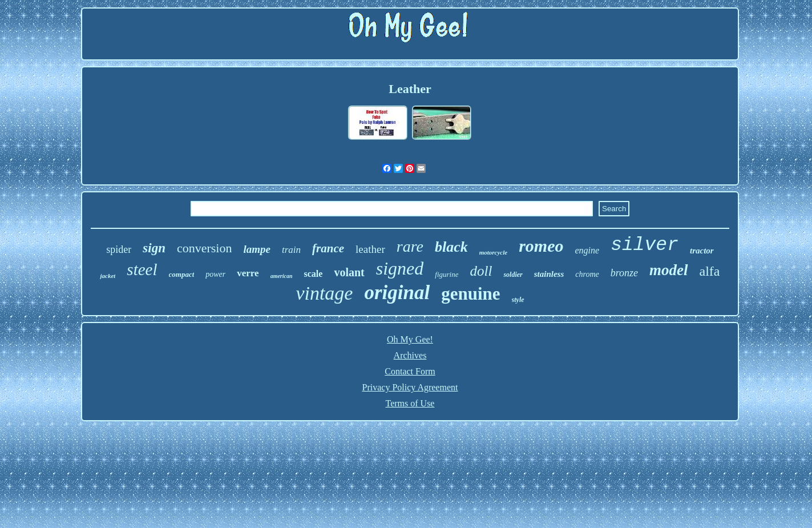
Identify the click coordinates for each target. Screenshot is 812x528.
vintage (324, 293)
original (397, 293)
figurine (447, 274)
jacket (108, 276)
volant (349, 272)
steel (142, 269)
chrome (587, 274)
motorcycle (493, 252)
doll (481, 271)
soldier (513, 275)
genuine (470, 294)
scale (314, 274)
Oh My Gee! (410, 339)
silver (645, 245)
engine (587, 250)
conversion (205, 248)
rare (410, 246)
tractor (702, 251)
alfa (710, 271)
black (451, 247)
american (282, 276)
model (669, 270)
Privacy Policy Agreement (410, 387)
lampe (257, 249)
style (518, 300)
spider (119, 249)
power (215, 274)
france (328, 248)
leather (370, 249)
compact (182, 274)
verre (248, 273)
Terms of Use (410, 403)
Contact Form (410, 371)
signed (400, 268)
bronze (624, 273)
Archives (410, 355)
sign (154, 248)
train (291, 250)
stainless (549, 274)
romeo (541, 246)
